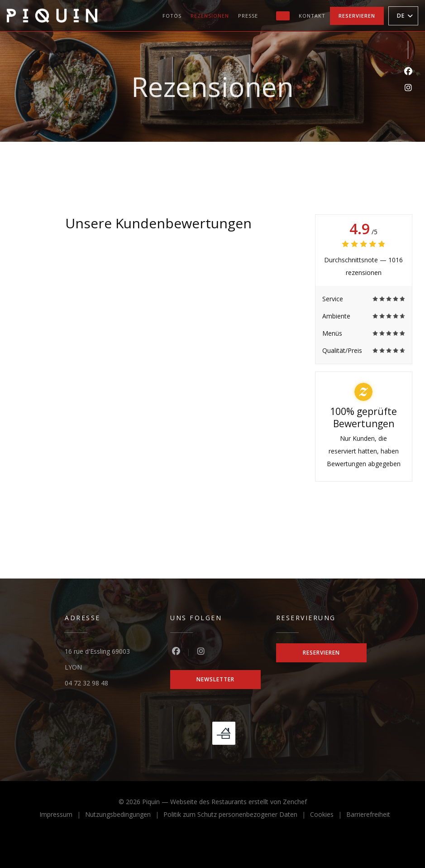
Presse (248, 16)
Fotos (172, 16)
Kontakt (312, 16)
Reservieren (357, 16)
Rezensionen (210, 16)
